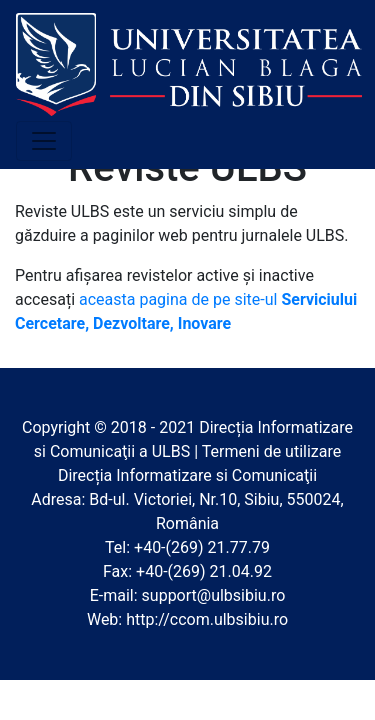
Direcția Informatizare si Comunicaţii (187, 475)
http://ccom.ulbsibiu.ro (207, 619)
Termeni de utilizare (272, 451)
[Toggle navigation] (44, 141)
